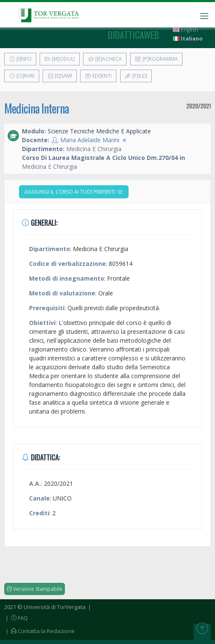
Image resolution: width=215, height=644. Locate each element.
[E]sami (60, 76)
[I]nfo (20, 59)
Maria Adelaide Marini (90, 140)
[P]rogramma (156, 59)
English (185, 30)
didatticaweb (133, 35)
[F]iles (136, 76)
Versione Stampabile (35, 589)
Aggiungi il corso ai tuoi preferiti (74, 192)
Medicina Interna (36, 108)
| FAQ (16, 618)
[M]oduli (60, 59)
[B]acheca (105, 59)
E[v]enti (98, 76)
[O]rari (22, 76)
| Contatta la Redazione (39, 631)
